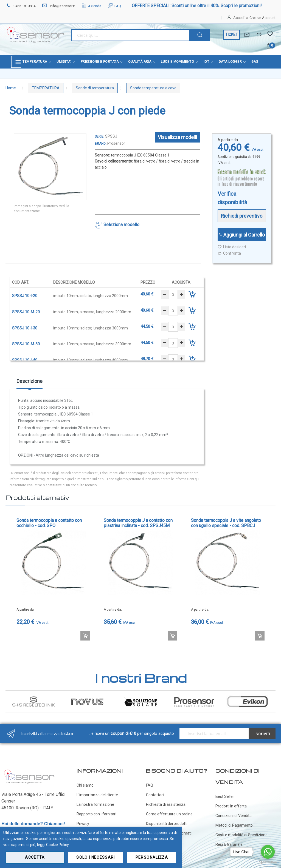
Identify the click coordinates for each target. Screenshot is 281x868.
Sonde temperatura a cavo (153, 88)
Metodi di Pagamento (234, 825)
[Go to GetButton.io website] (268, 862)
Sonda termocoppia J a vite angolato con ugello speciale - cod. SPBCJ (226, 523)
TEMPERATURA (46, 88)
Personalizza (152, 857)
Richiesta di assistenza (166, 804)
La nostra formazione (95, 804)
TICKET (232, 35)
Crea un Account (262, 18)
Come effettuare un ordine (169, 814)
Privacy (83, 824)
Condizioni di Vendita (234, 816)
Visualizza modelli (177, 137)
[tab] (29, 383)
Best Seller (225, 796)
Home (11, 88)
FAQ (114, 6)
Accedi (239, 18)
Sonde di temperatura (95, 88)
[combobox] (130, 35)
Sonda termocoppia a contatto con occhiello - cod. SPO (49, 523)
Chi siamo (85, 785)
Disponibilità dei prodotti (167, 824)
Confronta (229, 253)
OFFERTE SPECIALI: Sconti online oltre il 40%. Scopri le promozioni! (197, 6)
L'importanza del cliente (97, 795)
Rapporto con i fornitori (96, 814)
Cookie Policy (57, 845)
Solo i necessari (96, 857)
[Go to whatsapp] (268, 852)
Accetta (35, 857)
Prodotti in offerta (231, 806)
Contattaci (155, 795)
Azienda (91, 6)
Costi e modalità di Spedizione (241, 835)
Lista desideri (232, 247)
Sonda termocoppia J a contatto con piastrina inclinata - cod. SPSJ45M (138, 523)
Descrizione (29, 381)
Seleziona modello (121, 225)
